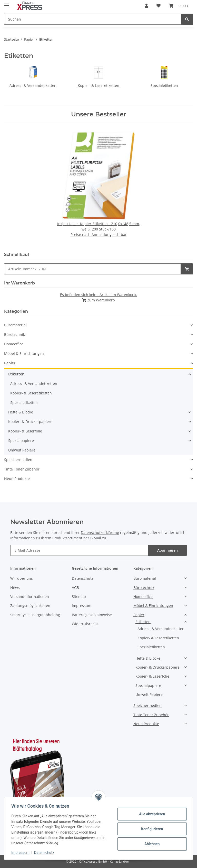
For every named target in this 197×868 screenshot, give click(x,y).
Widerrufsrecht (85, 624)
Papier (10, 363)
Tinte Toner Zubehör (22, 469)
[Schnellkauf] (92, 269)
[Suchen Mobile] (93, 19)
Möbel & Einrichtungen (24, 353)
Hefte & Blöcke (21, 412)
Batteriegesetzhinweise (92, 615)
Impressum (22, 853)
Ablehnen (151, 844)
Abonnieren (168, 550)
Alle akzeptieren (151, 814)
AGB (75, 588)
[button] (146, 6)
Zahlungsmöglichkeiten (30, 606)
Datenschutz (45, 853)
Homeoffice (14, 344)
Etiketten (16, 374)
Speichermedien (18, 460)
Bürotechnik (14, 334)
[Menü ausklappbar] (7, 3)
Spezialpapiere (21, 441)
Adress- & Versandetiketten (33, 85)
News (15, 588)
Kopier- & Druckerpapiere (30, 422)
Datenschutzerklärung (100, 533)
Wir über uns (22, 578)
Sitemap (79, 597)
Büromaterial (15, 325)
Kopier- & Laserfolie (25, 431)
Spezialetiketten (164, 85)
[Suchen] (187, 19)
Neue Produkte (17, 479)
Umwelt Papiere (22, 450)
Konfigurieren (151, 829)
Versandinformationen (30, 597)
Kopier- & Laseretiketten (98, 85)
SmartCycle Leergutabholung (35, 615)
